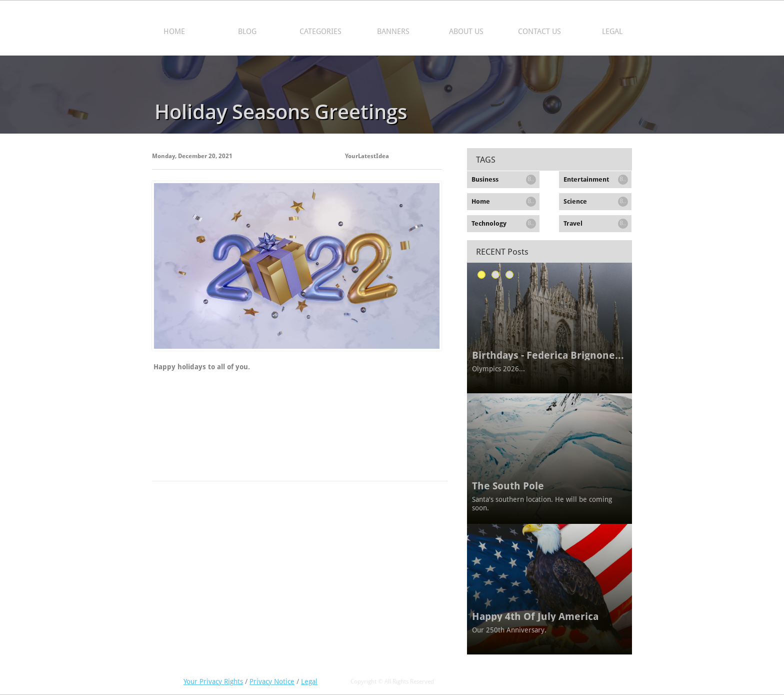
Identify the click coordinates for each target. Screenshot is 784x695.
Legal (309, 681)
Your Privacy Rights (213, 681)
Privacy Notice (272, 681)
